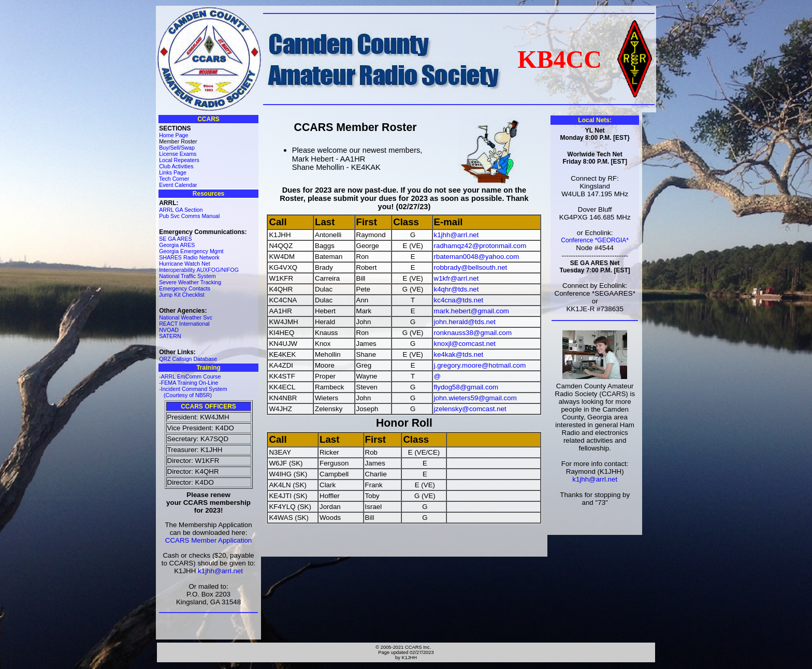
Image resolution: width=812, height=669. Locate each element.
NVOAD (169, 330)
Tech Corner (174, 179)
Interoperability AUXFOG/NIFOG (199, 270)
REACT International (184, 324)
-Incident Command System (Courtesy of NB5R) (193, 392)
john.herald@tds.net (465, 322)
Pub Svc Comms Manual (189, 216)
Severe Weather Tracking (190, 282)
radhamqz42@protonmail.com (480, 246)
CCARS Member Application (208, 540)
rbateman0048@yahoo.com (477, 257)
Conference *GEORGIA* (595, 240)
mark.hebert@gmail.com (472, 311)
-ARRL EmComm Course (190, 376)
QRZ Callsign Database (188, 359)
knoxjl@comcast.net (465, 344)
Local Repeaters (179, 160)
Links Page (173, 172)
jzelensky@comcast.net (470, 409)
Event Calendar (178, 185)
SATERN (170, 336)
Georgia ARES (177, 245)
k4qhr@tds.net (456, 289)
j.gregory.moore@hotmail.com (480, 365)
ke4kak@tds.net (459, 354)
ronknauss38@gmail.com (473, 333)
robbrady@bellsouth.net (471, 267)
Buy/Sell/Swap (177, 148)
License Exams (178, 154)
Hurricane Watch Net (185, 264)
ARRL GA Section (181, 210)
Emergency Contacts (185, 288)
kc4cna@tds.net (459, 300)
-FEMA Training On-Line (189, 383)
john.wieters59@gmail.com (475, 398)
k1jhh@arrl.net (220, 571)
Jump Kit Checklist (182, 295)
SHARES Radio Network (189, 257)
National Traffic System (187, 276)
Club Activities (176, 166)
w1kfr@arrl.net (456, 278)
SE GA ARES (175, 239)
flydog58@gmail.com (466, 387)
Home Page (173, 135)
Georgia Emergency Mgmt (191, 251)
